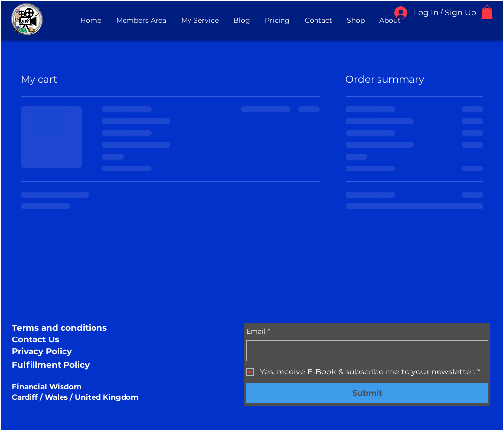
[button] (487, 12)
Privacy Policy (42, 351)
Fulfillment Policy (51, 365)
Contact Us (35, 339)
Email (258, 332)
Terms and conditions (59, 328)
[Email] (364, 351)
